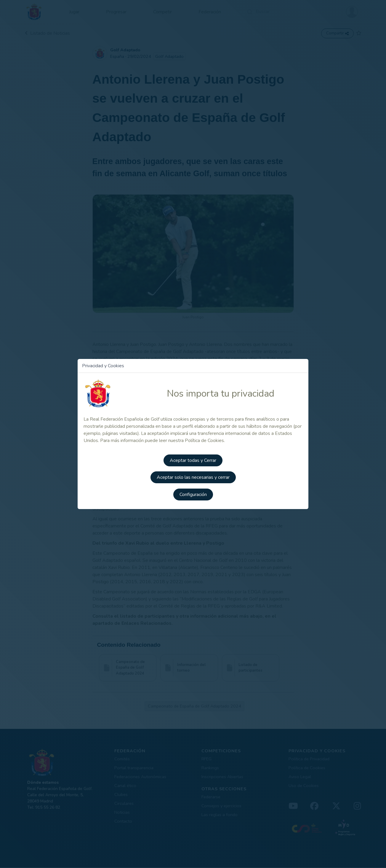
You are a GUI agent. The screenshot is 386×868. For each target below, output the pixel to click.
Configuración (193, 494)
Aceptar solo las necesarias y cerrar (193, 478)
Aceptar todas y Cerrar (193, 461)
